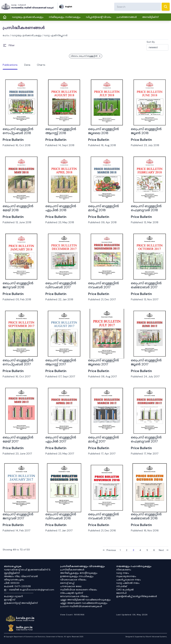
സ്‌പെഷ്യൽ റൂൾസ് (71, 593)
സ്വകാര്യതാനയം (126, 576)
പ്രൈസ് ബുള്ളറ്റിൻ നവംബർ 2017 (104, 285)
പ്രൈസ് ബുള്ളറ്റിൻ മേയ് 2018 (18, 208)
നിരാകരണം (124, 570)
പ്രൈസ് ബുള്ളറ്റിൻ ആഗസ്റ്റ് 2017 (61, 362)
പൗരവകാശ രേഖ (71, 586)
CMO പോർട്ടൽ (125, 590)
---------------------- (19, 593)
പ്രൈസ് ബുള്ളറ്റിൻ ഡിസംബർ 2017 (61, 285)
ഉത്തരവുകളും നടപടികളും (77, 576)
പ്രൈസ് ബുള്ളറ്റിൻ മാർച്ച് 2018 (104, 208)
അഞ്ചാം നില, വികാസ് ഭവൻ (21, 576)
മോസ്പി (121, 593)
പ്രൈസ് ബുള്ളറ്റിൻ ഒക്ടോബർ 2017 (146, 285)
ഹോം (6, 35)
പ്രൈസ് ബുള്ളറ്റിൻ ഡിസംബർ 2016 (61, 516)
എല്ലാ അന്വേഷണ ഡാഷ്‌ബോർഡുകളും (84, 603)
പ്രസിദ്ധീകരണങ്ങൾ (72, 570)
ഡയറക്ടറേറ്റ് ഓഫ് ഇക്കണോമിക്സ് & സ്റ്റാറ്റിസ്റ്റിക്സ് (27, 571)
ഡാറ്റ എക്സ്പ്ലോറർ (56, 35)
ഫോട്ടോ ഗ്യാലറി (13, 596)
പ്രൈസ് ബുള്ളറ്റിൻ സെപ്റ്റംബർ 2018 (18, 131)
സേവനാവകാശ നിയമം (74, 596)
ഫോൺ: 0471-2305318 (17, 586)
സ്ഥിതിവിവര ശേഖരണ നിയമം (79, 590)
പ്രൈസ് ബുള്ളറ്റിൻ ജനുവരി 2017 (18, 516)
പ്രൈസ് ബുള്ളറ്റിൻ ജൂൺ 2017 (146, 362)
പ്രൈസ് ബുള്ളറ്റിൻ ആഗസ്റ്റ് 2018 (61, 131)
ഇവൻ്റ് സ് (10, 600)
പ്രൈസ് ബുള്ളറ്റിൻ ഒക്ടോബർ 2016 (146, 516)
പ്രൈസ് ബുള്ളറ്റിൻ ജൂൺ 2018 (146, 131)
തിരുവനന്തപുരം (14, 580)
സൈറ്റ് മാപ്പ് (67, 583)
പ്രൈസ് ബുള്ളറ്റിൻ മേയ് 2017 (18, 439)
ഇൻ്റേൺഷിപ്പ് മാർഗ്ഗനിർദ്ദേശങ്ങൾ (137, 596)
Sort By (151, 42)
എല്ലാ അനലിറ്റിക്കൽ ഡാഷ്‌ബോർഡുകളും (85, 600)
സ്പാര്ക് (122, 586)
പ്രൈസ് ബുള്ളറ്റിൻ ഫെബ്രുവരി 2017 (146, 439)
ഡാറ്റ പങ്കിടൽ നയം (128, 583)
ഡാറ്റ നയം (123, 573)
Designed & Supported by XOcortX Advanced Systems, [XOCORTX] (146, 637)
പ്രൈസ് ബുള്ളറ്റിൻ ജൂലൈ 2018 (104, 131)
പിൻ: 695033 (12, 583)
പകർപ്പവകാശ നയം (129, 580)
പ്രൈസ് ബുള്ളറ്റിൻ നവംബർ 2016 (104, 516)
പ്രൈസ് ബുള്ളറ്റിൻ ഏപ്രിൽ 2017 (61, 439)
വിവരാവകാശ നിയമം (73, 580)
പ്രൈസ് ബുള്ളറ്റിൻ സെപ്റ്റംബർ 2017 (18, 362)
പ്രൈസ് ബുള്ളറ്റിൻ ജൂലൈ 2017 (104, 362)
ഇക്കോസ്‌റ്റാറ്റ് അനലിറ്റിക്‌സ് (21, 603)
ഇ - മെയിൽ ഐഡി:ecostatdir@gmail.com (29, 590)
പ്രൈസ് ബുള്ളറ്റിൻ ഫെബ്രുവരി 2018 (146, 208)
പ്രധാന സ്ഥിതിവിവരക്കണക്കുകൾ (81, 606)
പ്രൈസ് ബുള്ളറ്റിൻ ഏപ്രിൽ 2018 (61, 208)
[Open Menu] (9, 45)
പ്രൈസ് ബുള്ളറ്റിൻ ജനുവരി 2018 (18, 285)
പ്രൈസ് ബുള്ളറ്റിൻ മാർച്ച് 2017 (104, 439)
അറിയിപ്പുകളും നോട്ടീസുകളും (79, 573)
